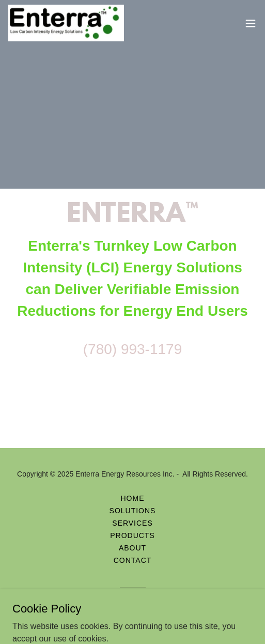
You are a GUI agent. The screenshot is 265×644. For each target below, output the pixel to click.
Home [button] (133, 498)
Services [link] (132, 523)
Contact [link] (133, 560)
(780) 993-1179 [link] (132, 349)
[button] (251, 23)
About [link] (132, 548)
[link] (66, 23)
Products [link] (132, 535)
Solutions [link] (133, 511)
